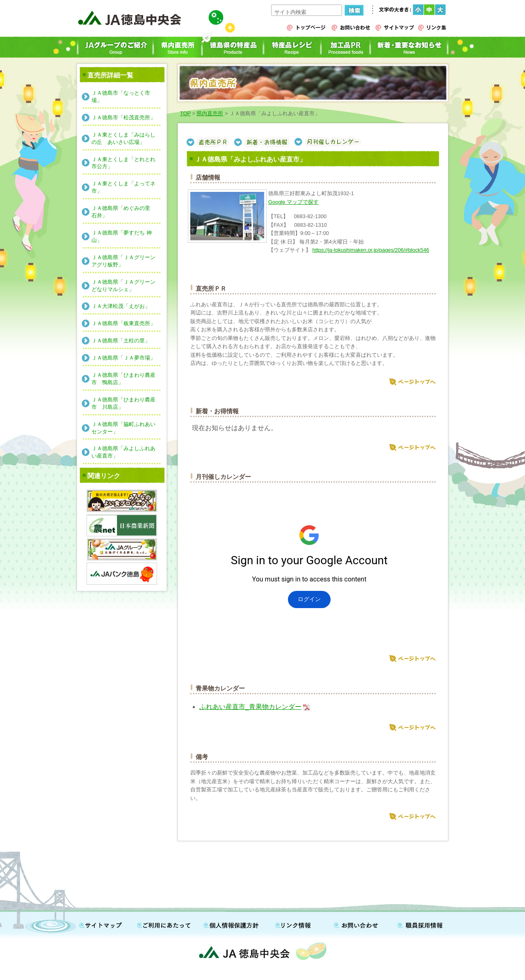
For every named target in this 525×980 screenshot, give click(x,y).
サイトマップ (103, 924)
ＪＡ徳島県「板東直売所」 (123, 323)
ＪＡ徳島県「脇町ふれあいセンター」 (123, 428)
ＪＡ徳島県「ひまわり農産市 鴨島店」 (123, 379)
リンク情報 (299, 924)
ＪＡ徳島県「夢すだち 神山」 (122, 236)
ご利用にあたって (166, 924)
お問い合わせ (359, 924)
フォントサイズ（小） (418, 10)
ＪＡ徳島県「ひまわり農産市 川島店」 (123, 403)
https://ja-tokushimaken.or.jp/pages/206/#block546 (371, 250)
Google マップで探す (293, 202)
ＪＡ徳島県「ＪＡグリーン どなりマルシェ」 (126, 286)
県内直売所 (210, 113)
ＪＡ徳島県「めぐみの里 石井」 (123, 212)
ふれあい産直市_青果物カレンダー (250, 707)
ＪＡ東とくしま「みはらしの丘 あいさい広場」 (123, 138)
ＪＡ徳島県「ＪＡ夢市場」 (123, 358)
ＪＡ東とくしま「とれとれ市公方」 (123, 163)
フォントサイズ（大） (440, 10)
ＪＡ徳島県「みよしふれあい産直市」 (123, 452)
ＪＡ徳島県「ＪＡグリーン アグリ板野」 (126, 261)
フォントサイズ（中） (429, 10)
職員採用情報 (416, 924)
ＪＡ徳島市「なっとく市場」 (121, 97)
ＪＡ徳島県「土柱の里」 (121, 341)
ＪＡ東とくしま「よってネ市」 (123, 187)
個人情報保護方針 (236, 924)
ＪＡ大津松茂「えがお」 (121, 306)
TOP (185, 113)
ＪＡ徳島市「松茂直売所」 (123, 117)
